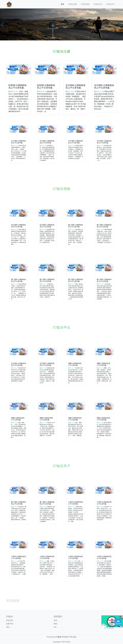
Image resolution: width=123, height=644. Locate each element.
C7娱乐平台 (98, 4)
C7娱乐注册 (72, 4)
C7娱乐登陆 (85, 4)
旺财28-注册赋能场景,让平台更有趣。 (17, 87)
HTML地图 (72, 637)
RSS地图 (65, 637)
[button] (3, 24)
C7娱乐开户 (110, 4)
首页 (62, 4)
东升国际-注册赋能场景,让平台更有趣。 (75, 87)
